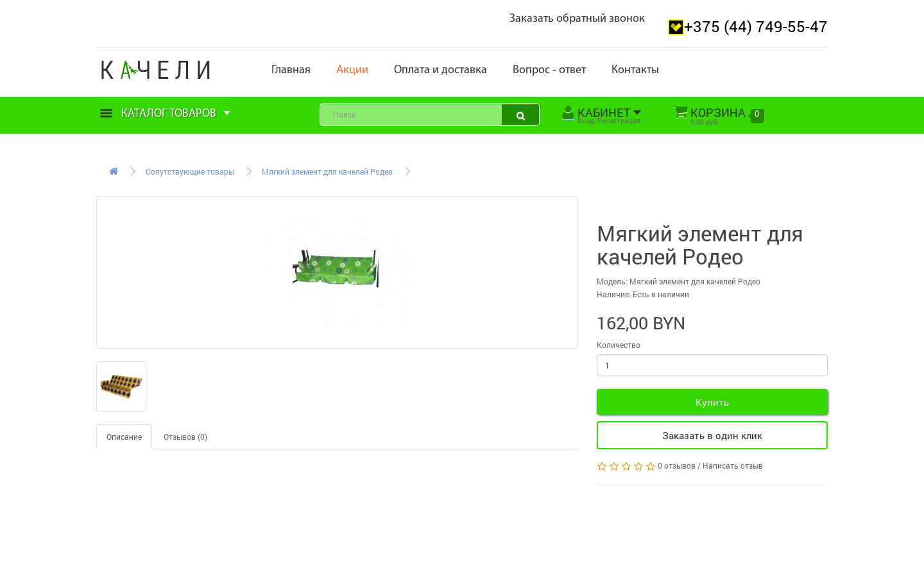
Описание (124, 437)
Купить (712, 402)
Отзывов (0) (185, 437)
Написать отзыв (733, 465)
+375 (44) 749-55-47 (756, 26)
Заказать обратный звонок (577, 19)
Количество (619, 345)
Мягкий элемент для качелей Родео (327, 171)
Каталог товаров (166, 114)
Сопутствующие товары (190, 171)
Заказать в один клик (712, 435)
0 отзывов (677, 465)
